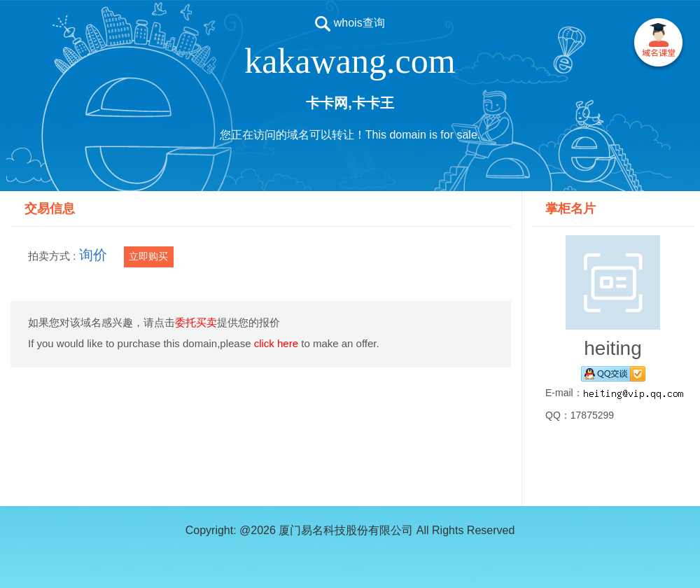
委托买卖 (196, 322)
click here (276, 343)
